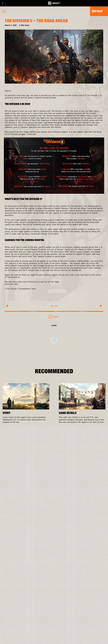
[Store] (54, 606)
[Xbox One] (77, 495)
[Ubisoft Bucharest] (35, 500)
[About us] (54, 616)
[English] (54, 574)
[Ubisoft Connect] (54, 611)
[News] (54, 621)
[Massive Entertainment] (35, 495)
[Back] (54, 317)
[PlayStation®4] (77, 500)
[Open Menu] (4, 11)
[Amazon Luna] (77, 511)
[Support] (54, 626)
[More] (9, 429)
